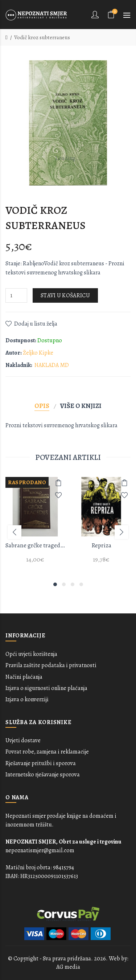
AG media (68, 967)
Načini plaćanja (24, 677)
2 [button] (64, 584)
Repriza (101, 545)
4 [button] (81, 584)
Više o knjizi (81, 406)
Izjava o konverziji (27, 699)
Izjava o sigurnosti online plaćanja (46, 688)
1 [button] (55, 584)
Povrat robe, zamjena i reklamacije (47, 752)
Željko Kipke (38, 353)
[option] (35, 524)
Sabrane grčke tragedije (35, 545)
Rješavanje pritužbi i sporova (41, 763)
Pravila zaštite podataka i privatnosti (51, 665)
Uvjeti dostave (23, 740)
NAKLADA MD (52, 365)
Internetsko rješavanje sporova (43, 775)
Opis (42, 406)
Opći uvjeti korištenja (31, 654)
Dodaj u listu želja (36, 324)
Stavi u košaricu (65, 295)
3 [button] (73, 584)
